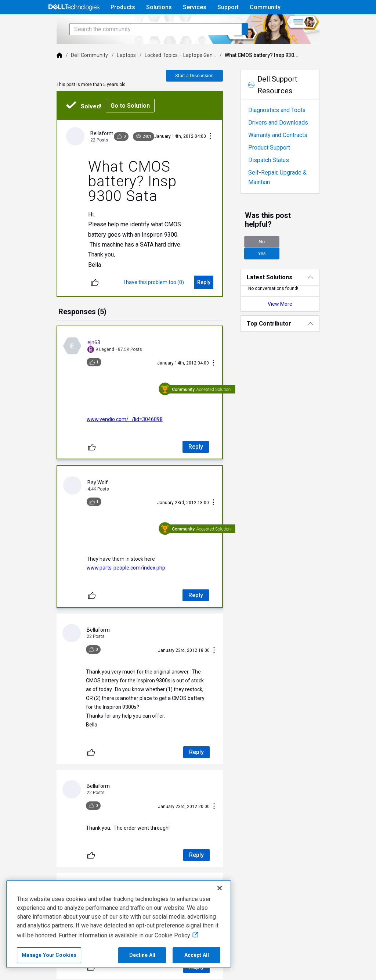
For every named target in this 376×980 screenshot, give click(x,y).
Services (195, 7)
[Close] (220, 888)
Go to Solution (111, 126)
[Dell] (40, 76)
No (269, 253)
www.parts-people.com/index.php (107, 555)
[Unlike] (76, 303)
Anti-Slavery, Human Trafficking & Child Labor (160, 969)
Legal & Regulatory (30, 969)
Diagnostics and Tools (285, 131)
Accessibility (79, 969)
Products (123, 7)
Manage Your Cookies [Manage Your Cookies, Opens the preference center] (49, 955)
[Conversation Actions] (218, 157)
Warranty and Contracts (285, 156)
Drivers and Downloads (286, 143)
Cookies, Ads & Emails (326, 958)
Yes (310, 253)
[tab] (63, 333)
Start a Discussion (202, 96)
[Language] (330, 25)
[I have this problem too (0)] (162, 303)
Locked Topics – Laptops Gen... (162, 76)
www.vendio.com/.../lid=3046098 (106, 423)
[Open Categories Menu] (74, 25)
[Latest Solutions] (293, 277)
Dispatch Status (276, 181)
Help (283, 24)
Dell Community (71, 76)
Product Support (277, 168)
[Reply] (211, 303)
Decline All (142, 955)
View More (293, 304)
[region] (119, 924)
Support (228, 7)
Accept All (197, 955)
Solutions (159, 7)
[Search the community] (137, 50)
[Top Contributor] (293, 324)
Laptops (108, 76)
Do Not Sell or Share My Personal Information (234, 958)
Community (265, 7)
